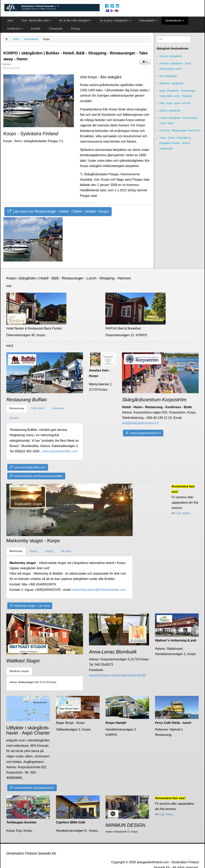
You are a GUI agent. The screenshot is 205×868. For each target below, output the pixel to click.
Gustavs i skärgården (171, 56)
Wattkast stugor (19, 671)
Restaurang (17, 408)
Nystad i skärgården (170, 111)
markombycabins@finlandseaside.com (99, 590)
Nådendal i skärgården (171, 83)
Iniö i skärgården (168, 76)
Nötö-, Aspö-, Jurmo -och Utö (175, 103)
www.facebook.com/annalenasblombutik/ (118, 675)
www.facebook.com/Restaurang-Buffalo (36, 476)
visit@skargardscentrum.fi (140, 423)
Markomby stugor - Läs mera (30, 606)
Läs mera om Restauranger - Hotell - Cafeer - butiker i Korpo (58, 211)
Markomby (16, 551)
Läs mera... (184, 513)
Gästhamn (58, 408)
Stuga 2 (49, 551)
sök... (157, 36)
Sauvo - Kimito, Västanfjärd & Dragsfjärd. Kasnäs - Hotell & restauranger (175, 143)
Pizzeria (14, 418)
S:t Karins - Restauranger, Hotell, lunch (180, 131)
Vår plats (66, 551)
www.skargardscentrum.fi (143, 433)
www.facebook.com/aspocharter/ (32, 788)
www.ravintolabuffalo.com (60, 451)
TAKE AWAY (38, 408)
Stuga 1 (34, 551)
